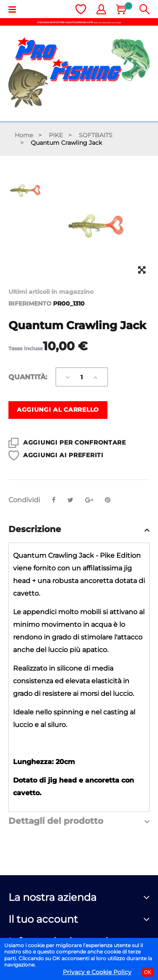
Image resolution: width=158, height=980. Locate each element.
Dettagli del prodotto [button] (56, 821)
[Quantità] (82, 377)
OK (148, 972)
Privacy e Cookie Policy (97, 972)
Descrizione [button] (35, 529)
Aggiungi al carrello (58, 410)
